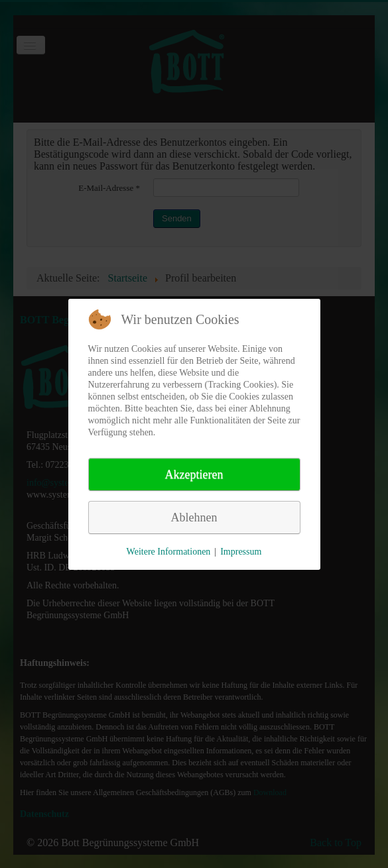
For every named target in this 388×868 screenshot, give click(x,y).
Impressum (241, 552)
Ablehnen (194, 517)
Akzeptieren (194, 474)
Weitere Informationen (169, 552)
